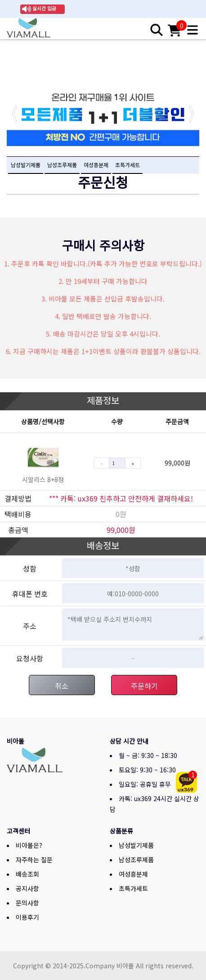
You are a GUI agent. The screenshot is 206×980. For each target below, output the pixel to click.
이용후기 (27, 917)
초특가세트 (128, 165)
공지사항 (27, 888)
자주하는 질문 (34, 860)
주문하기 (144, 686)
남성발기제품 (26, 165)
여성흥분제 (96, 165)
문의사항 (27, 903)
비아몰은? (29, 845)
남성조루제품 (62, 165)
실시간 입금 (44, 8)
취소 (62, 686)
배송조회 (27, 874)
